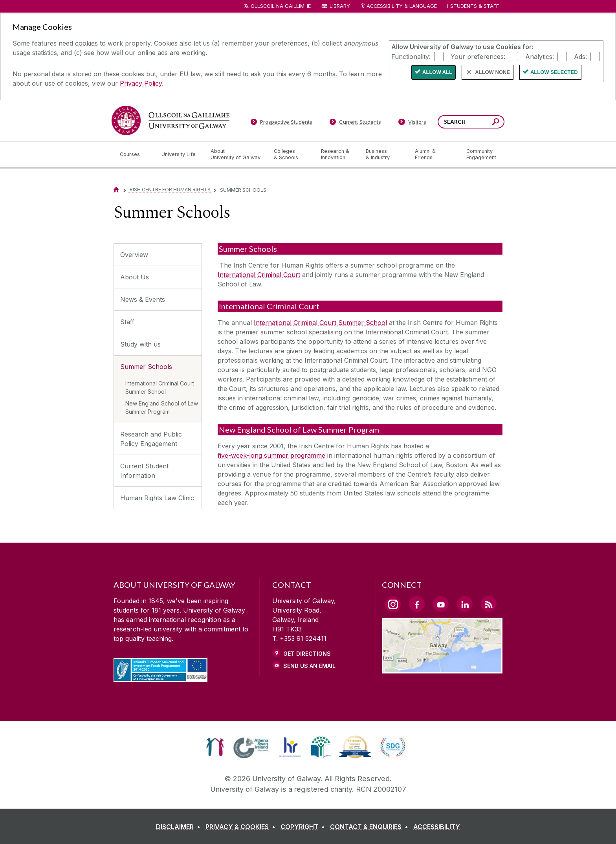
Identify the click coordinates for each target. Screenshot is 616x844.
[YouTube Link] (441, 604)
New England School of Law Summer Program (162, 407)
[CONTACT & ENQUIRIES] (371, 827)
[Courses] (134, 154)
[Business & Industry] (384, 154)
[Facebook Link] (417, 604)
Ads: (580, 56)
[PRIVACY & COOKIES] (242, 827)
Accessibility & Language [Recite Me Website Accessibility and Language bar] (398, 6)
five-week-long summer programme (271, 455)
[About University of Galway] (236, 154)
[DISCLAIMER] (180, 827)
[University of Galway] (170, 120)
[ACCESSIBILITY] (437, 827)
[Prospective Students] (281, 123)
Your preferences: (478, 56)
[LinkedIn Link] (465, 604)
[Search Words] (471, 122)
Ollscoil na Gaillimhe (281, 6)
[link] (215, 747)
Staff (127, 322)
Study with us (140, 344)
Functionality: (411, 56)
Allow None (492, 72)
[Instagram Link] (393, 604)
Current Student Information (144, 471)
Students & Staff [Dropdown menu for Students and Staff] (475, 6)
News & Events (143, 299)
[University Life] (180, 154)
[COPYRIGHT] (304, 827)
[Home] (116, 190)
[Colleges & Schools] (291, 154)
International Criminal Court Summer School (160, 387)
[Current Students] (356, 123)
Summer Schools (146, 367)
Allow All (437, 72)
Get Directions (307, 654)
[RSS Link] (489, 604)
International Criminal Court (259, 275)
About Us (135, 277)
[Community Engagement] (481, 154)
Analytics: (540, 56)
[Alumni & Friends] (434, 154)
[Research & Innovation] (337, 154)
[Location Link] (442, 669)
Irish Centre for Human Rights (170, 190)
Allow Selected (554, 72)
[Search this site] (496, 123)
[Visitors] (412, 123)
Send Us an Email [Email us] (309, 666)
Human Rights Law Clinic (157, 498)
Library (340, 6)
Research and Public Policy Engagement (151, 439)
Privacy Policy (141, 83)
